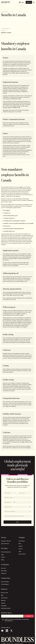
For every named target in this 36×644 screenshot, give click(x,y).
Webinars (3, 600)
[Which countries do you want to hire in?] (18, 516)
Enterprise (4, 573)
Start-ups (3, 568)
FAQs (20, 544)
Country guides (5, 29)
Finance (3, 557)
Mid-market (4, 571)
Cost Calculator (5, 584)
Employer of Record (6, 541)
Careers (21, 546)
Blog (2, 595)
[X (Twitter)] (11, 631)
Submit (29, 616)
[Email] (2, 631)
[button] (34, 2)
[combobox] (18, 516)
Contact (21, 549)
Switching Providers (6, 608)
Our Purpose (22, 541)
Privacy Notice (22, 554)
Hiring (3, 560)
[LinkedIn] (7, 631)
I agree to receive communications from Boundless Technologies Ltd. (17, 620)
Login (20, 551)
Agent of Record (5, 544)
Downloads (4, 606)
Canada (3, 31)
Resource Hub (5, 593)
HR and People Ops (6, 552)
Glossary (3, 603)
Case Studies (4, 598)
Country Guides (5, 582)
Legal (2, 555)
